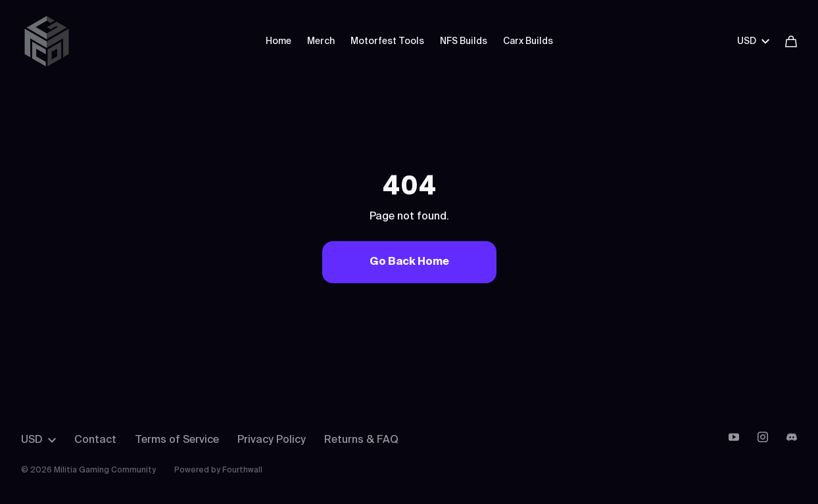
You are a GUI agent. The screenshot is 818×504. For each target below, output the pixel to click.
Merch (321, 41)
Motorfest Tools (387, 41)
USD (753, 41)
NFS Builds (464, 41)
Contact (95, 440)
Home (278, 41)
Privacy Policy (272, 440)
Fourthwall (242, 470)
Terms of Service (177, 440)
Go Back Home (409, 262)
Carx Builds (528, 41)
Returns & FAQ (361, 440)
